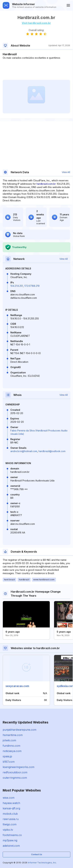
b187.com (9, 762)
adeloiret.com (11, 846)
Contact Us (37, 854)
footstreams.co (12, 835)
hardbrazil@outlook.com (52, 451)
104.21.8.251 (17, 286)
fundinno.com (11, 746)
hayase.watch (11, 803)
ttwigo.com (10, 824)
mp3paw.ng (10, 840)
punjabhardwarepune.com (20, 730)
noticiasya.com (12, 751)
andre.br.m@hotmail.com (24, 451)
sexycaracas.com (17, 686)
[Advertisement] (36, 70)
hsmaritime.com (13, 735)
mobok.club (10, 814)
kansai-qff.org (11, 808)
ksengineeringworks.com (19, 767)
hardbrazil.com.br (46, 184)
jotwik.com (9, 740)
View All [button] (66, 172)
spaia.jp (7, 756)
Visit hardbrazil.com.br (36, 23)
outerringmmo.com (15, 778)
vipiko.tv (8, 830)
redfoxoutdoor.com (15, 772)
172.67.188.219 (32, 286)
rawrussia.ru (11, 819)
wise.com (9, 798)
